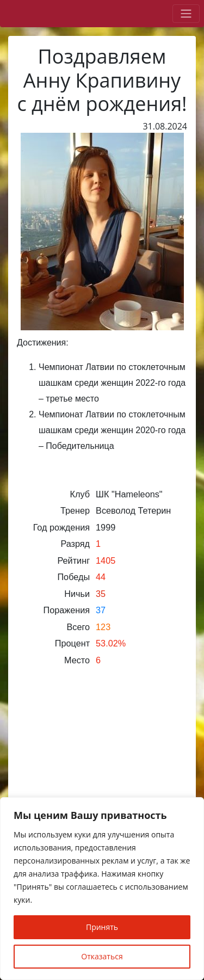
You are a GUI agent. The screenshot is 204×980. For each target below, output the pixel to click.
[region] (102, 889)
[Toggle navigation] (186, 14)
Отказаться (102, 956)
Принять (102, 927)
